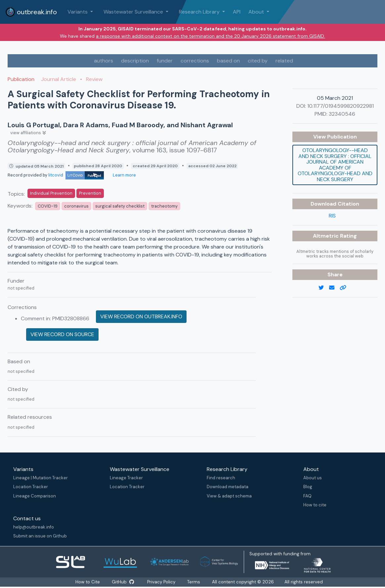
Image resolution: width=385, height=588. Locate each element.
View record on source (62, 334)
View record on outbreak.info (141, 316)
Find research (221, 478)
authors (104, 61)
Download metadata (228, 487)
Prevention (90, 193)
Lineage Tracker (126, 478)
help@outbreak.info (34, 527)
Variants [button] (78, 12)
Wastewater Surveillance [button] (134, 12)
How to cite (315, 505)
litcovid (76, 175)
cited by (258, 61)
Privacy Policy (162, 582)
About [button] (257, 12)
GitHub (123, 582)
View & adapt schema (229, 496)
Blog (308, 487)
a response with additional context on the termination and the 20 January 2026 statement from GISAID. (211, 36)
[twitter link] (324, 288)
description (135, 61)
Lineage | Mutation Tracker (41, 478)
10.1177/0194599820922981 (341, 106)
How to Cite (88, 582)
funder (165, 61)
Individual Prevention (51, 193)
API (237, 12)
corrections (195, 61)
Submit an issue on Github (40, 536)
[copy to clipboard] (346, 288)
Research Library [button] (200, 12)
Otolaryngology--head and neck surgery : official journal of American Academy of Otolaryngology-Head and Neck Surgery (335, 165)
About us (313, 478)
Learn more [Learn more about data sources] (124, 175)
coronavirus (76, 206)
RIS (332, 216)
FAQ (307, 496)
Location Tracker (31, 487)
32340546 (342, 114)
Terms (194, 582)
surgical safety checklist (120, 206)
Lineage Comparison (35, 496)
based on (228, 61)
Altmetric (326, 236)
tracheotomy (164, 206)
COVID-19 (48, 206)
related (284, 61)
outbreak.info (31, 12)
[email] (334, 288)
